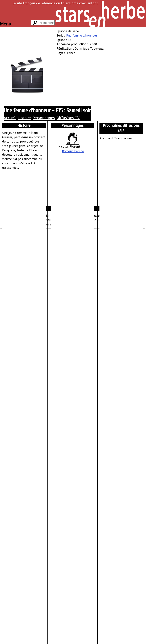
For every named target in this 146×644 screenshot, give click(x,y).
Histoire (24, 118)
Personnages (44, 118)
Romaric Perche (73, 151)
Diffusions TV (68, 118)
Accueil (10, 118)
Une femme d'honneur (82, 36)
